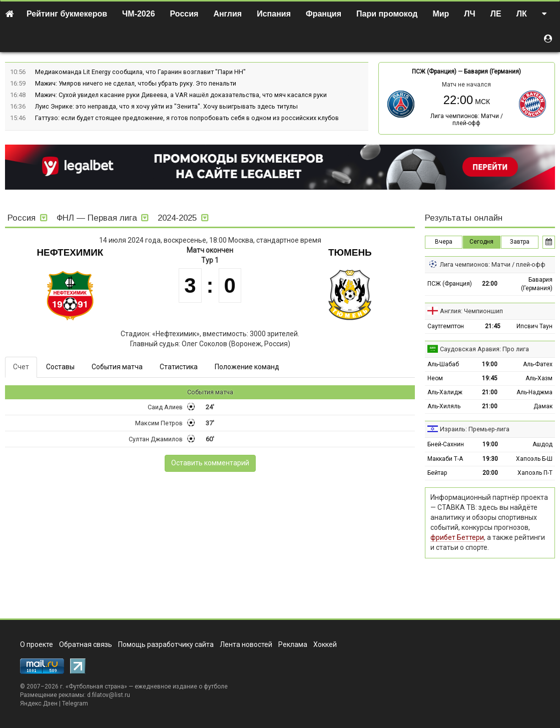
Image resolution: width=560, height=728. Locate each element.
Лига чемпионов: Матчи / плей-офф (467, 120)
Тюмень (350, 252)
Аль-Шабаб (443, 364)
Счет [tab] (21, 367)
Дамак (543, 406)
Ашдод (542, 444)
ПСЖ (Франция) (434, 72)
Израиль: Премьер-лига (475, 429)
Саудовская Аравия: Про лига (484, 349)
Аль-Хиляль (444, 406)
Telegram (75, 703)
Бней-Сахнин (446, 444)
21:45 (493, 326)
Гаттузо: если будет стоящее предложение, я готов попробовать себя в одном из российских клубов (187, 118)
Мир (441, 14)
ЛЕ (496, 14)
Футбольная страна (96, 686)
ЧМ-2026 (139, 14)
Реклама (293, 644)
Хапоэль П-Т (535, 473)
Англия (227, 14)
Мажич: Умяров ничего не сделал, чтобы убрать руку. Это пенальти (136, 83)
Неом (435, 378)
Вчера (444, 242)
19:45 (490, 378)
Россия (184, 14)
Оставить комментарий (210, 463)
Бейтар (437, 473)
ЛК (522, 14)
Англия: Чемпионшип (471, 311)
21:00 (490, 392)
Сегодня (481, 242)
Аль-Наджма (534, 392)
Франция (324, 14)
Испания (274, 14)
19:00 (490, 364)
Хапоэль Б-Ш (534, 459)
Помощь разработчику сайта (166, 644)
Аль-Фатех (538, 364)
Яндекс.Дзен (39, 703)
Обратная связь (86, 644)
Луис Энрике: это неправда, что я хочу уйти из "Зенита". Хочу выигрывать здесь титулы (166, 106)
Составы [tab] (60, 367)
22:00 (490, 284)
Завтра (520, 242)
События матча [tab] (117, 367)
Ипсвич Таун (534, 326)
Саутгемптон (446, 326)
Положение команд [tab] (247, 367)
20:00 (490, 473)
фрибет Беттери (457, 537)
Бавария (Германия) (492, 72)
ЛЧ (469, 14)
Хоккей (325, 644)
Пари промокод (387, 14)
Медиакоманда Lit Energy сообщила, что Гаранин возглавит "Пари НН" (140, 72)
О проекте (37, 644)
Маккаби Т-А (445, 459)
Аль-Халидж (445, 392)
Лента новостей (246, 644)
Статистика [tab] (179, 367)
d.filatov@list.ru (109, 695)
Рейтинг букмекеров (67, 14)
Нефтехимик (70, 252)
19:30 (490, 459)
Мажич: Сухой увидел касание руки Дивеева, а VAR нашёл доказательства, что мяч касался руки (181, 95)
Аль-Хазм (539, 378)
